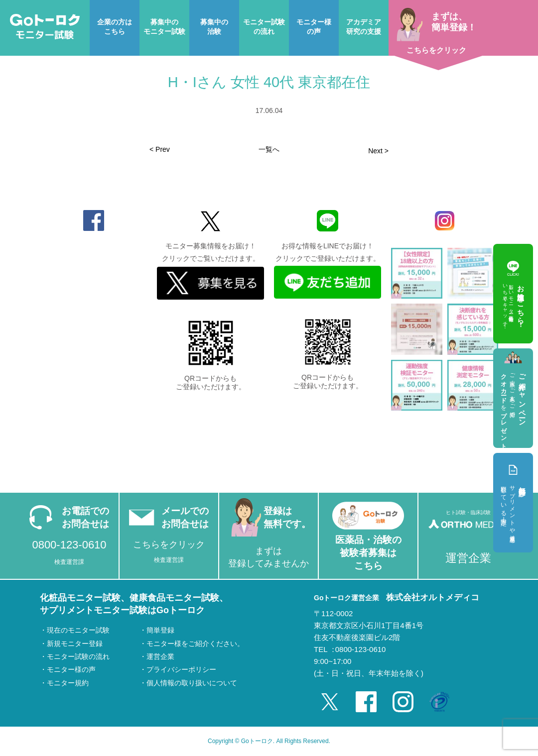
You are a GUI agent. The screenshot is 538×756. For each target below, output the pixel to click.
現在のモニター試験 (78, 630)
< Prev (160, 149)
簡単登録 (160, 630)
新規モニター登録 (75, 644)
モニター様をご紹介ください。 (195, 644)
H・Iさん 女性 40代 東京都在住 (269, 82)
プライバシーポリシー (181, 669)
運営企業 (160, 656)
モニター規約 (68, 683)
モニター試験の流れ (78, 656)
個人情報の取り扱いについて (192, 683)
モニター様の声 (71, 669)
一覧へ (269, 149)
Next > (378, 151)
